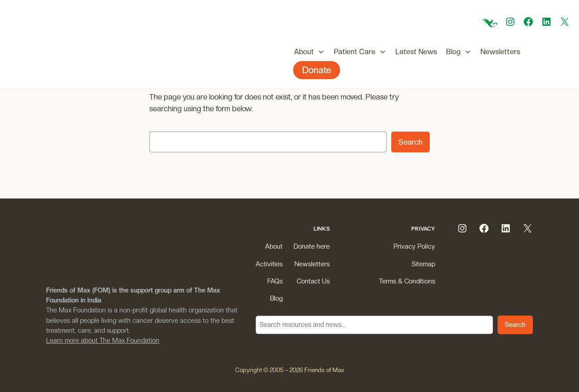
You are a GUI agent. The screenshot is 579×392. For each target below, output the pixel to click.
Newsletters (500, 52)
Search (411, 142)
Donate (317, 70)
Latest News (416, 52)
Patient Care (360, 52)
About (309, 52)
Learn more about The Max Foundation (103, 340)
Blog (459, 52)
